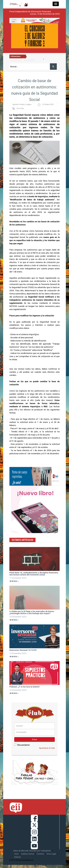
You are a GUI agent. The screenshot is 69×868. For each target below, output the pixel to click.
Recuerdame (22, 745)
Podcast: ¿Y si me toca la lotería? (24, 687)
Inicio (17, 854)
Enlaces (18, 857)
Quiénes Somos (28, 854)
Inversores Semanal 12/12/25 (23, 650)
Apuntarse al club (47, 748)
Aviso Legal (51, 854)
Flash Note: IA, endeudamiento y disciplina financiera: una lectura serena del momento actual (34, 574)
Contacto (40, 854)
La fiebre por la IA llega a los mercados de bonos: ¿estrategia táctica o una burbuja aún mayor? (32, 612)
